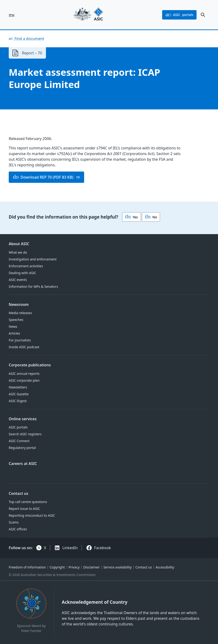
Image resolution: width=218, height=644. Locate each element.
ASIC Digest (18, 401)
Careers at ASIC (23, 464)
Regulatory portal (22, 448)
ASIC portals (18, 427)
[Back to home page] (88, 15)
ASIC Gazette (19, 394)
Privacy (74, 567)
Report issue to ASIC (24, 509)
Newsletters (18, 387)
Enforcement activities (26, 266)
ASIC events (18, 280)
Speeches (16, 320)
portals (179, 15)
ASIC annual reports (24, 374)
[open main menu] (12, 15)
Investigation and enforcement (33, 259)
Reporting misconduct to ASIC (32, 515)
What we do (18, 252)
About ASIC (19, 244)
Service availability (118, 567)
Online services (23, 419)
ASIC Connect (19, 441)
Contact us (19, 493)
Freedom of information (27, 567)
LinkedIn (70, 548)
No (151, 217)
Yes (132, 217)
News (13, 326)
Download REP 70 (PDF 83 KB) (43, 177)
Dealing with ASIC (22, 273)
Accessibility (165, 567)
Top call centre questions (28, 502)
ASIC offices (18, 529)
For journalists (20, 340)
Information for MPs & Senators (33, 286)
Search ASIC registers (25, 434)
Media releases (20, 313)
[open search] (203, 15)
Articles (14, 333)
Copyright (57, 567)
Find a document (29, 39)
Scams (14, 522)
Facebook (103, 548)
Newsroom (19, 304)
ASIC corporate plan (24, 380)
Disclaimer (92, 567)
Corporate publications (30, 365)
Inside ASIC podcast (24, 347)
